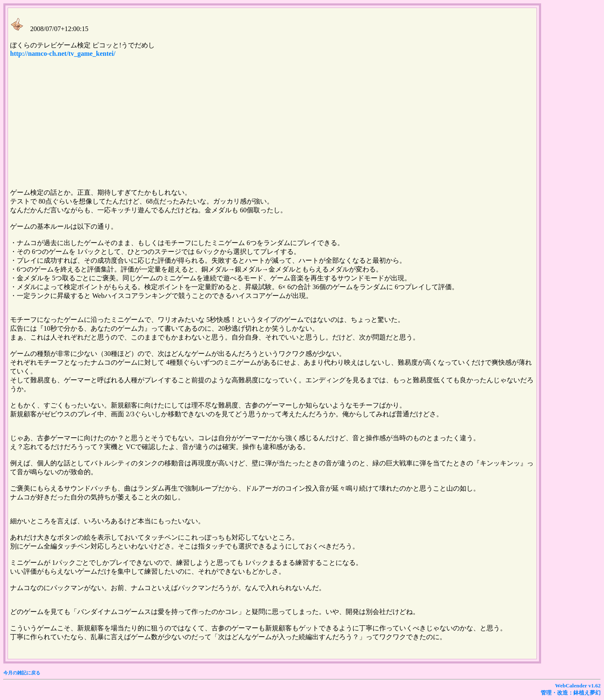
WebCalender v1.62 (578, 686)
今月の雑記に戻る (22, 673)
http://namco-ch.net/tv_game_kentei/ (63, 54)
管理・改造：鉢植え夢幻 (571, 693)
